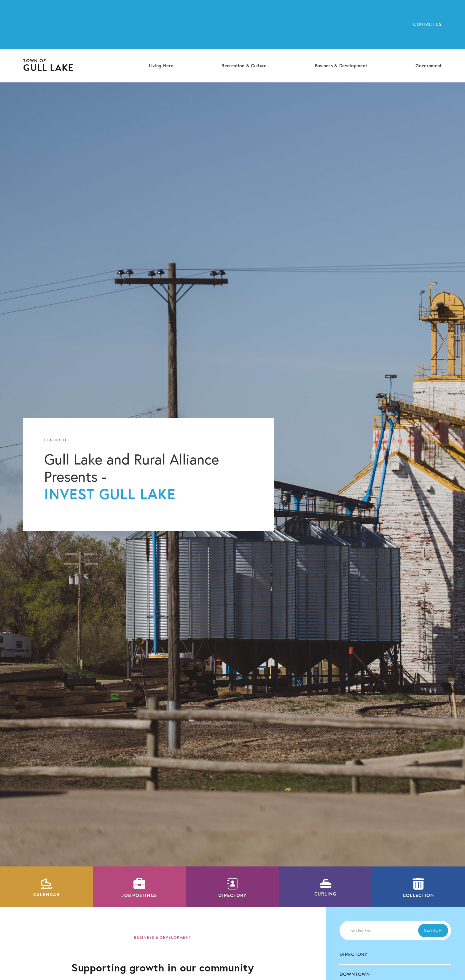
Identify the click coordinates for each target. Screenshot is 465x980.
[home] (48, 66)
